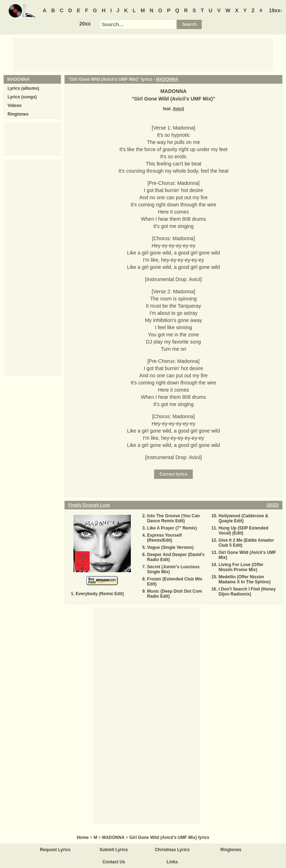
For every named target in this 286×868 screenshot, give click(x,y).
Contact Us (114, 862)
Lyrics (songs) (22, 97)
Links (172, 862)
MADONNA (167, 79)
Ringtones (18, 114)
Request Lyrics (55, 850)
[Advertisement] (143, 54)
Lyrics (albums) (23, 88)
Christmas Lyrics (172, 850)
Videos (15, 106)
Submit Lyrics (114, 850)
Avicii (178, 109)
